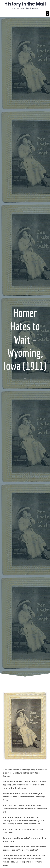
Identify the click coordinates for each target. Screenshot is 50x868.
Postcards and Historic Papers (25, 8)
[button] (47, 14)
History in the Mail (25, 4)
